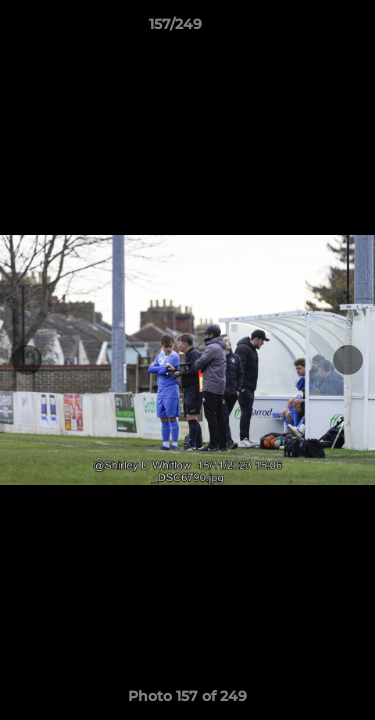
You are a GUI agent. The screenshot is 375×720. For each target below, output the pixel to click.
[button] (303, 29)
